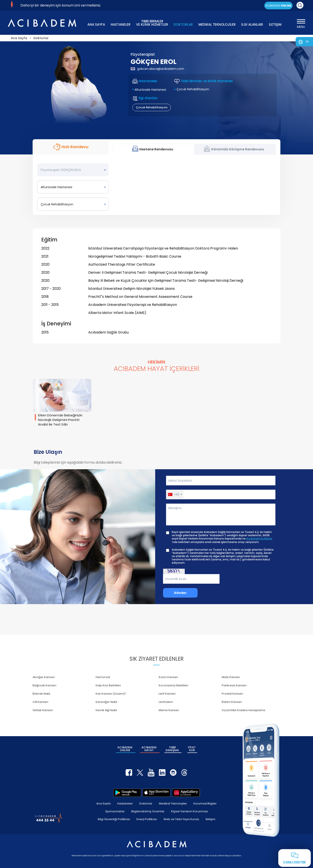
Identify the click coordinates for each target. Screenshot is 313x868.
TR (307, 42)
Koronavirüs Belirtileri (173, 685)
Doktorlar (146, 803)
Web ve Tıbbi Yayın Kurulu (181, 819)
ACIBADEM (278, 6)
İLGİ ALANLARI (252, 24)
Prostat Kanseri (232, 694)
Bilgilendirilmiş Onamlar (148, 811)
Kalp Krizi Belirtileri (108, 685)
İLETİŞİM (275, 24)
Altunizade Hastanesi (150, 90)
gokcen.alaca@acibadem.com (157, 69)
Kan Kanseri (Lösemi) (111, 694)
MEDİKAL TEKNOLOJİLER (217, 24)
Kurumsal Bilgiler (205, 803)
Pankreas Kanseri (234, 685)
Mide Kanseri (231, 677)
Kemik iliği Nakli (106, 710)
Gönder (180, 593)
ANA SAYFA (96, 24)
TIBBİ (172, 749)
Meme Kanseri (169, 710)
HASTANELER (121, 24)
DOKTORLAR (183, 24)
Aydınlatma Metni (259, 539)
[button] (175, 494)
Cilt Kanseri (40, 702)
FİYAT (192, 749)
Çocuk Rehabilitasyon (193, 89)
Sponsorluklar (115, 811)
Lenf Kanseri (167, 694)
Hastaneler (125, 803)
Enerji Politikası (147, 819)
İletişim (211, 819)
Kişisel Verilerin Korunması (190, 811)
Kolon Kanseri (168, 677)
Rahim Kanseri (232, 702)
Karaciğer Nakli (106, 702)
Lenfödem (166, 702)
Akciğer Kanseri (44, 677)
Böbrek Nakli (41, 694)
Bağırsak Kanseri (44, 685)
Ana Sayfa (103, 803)
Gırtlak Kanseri (43, 710)
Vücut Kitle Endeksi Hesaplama (243, 710)
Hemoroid (103, 677)
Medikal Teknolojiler (173, 803)
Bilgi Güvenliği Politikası (114, 819)
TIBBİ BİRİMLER (152, 23)
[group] (62, 403)
